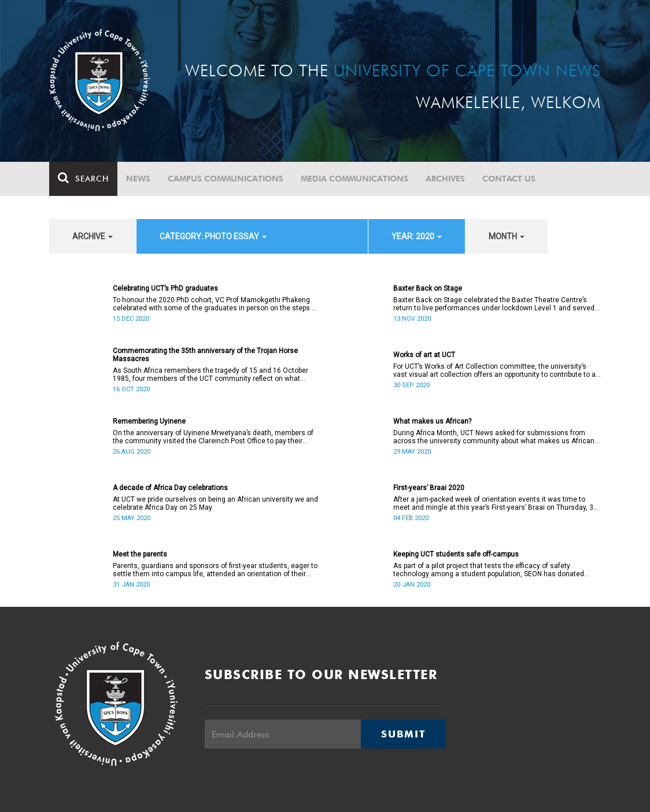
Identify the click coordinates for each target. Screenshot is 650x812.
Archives (445, 179)
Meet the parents (140, 554)
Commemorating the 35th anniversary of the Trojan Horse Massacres (205, 355)
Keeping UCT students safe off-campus (456, 554)
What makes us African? (432, 421)
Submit (403, 734)
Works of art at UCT (424, 355)
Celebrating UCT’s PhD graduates (165, 288)
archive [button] (93, 236)
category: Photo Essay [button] (213, 236)
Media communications (354, 179)
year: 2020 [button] (417, 236)
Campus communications (226, 179)
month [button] (507, 236)
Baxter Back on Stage (428, 288)
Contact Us (509, 179)
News (138, 179)
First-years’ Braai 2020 (429, 488)
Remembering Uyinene (149, 421)
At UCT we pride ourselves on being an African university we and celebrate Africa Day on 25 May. (215, 503)
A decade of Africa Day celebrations (170, 488)
